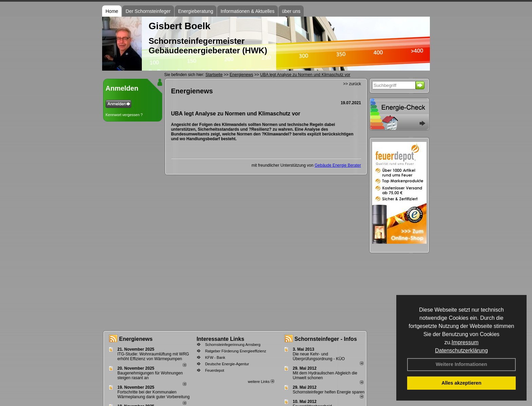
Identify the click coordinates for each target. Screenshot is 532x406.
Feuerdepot (214, 370)
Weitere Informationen (461, 364)
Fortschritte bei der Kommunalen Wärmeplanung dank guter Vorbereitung (154, 394)
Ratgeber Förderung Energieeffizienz (235, 351)
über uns (291, 11)
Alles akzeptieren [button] (461, 383)
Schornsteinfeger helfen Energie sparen (329, 392)
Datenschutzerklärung (461, 350)
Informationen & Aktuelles (248, 11)
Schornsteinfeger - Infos (326, 339)
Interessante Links (220, 339)
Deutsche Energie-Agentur (227, 364)
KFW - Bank (215, 357)
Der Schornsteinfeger (148, 11)
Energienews (136, 339)
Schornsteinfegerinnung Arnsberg (233, 345)
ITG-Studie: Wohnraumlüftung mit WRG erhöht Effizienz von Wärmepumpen (153, 356)
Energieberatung (196, 11)
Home (112, 11)
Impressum (465, 342)
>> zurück (352, 84)
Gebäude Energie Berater (338, 165)
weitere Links (261, 382)
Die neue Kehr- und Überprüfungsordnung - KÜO (319, 356)
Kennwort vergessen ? (124, 115)
